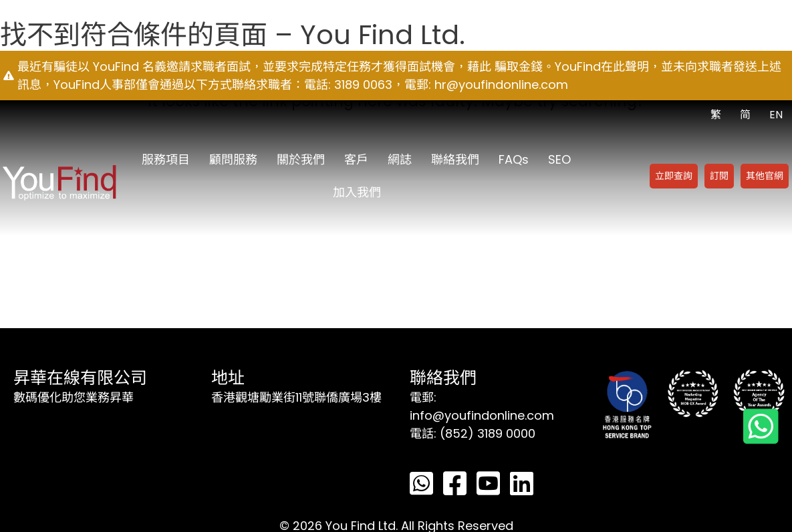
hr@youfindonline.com (501, 85)
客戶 (356, 159)
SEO (559, 159)
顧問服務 (233, 159)
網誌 (400, 159)
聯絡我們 (455, 159)
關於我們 (301, 159)
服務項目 (166, 159)
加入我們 (357, 192)
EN (776, 115)
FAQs (514, 159)
